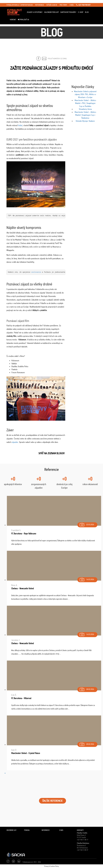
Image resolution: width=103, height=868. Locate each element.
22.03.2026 (87, 524)
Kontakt (13, 20)
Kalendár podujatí (51, 12)
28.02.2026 (87, 689)
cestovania (36, 272)
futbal (20, 125)
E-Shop (81, 12)
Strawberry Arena (85, 109)
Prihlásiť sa (23, 20)
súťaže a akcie (52, 5)
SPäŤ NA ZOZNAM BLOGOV (51, 453)
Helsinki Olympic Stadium (85, 121)
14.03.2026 (87, 579)
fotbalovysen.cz (13, 5)
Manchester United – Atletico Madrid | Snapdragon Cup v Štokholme (85, 115)
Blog (87, 12)
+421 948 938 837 (83, 5)
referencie (40, 5)
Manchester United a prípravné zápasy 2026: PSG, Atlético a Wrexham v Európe (85, 94)
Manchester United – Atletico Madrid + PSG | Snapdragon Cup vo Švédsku (85, 103)
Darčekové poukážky (68, 12)
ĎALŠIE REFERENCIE (52, 801)
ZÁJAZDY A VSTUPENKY (35, 12)
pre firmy (63, 5)
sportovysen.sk (27, 5)
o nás (72, 5)
